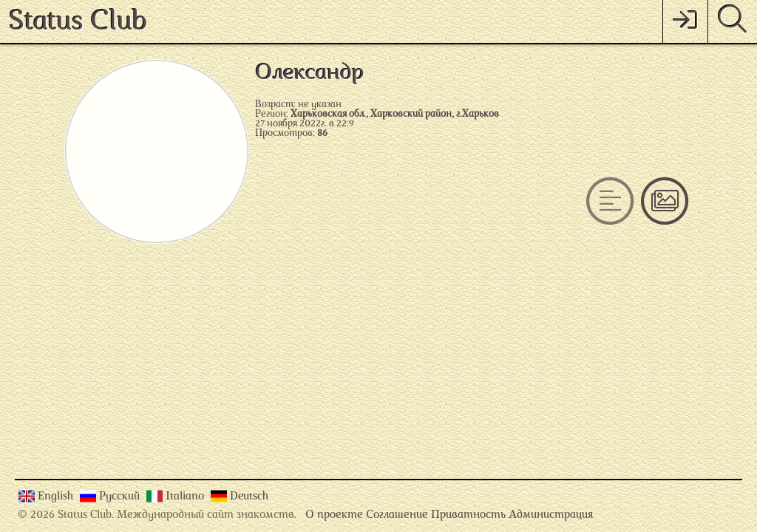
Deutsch (249, 497)
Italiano (186, 497)
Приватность (468, 515)
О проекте (334, 515)
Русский (121, 497)
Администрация (551, 515)
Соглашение (397, 515)
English (57, 497)
